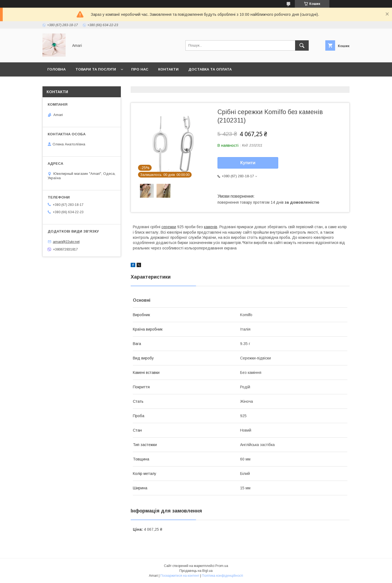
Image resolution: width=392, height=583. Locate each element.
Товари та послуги (96, 69)
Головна (56, 69)
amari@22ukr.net (66, 242)
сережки (169, 227)
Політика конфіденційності (222, 576)
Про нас (140, 69)
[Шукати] (302, 45)
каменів (211, 227)
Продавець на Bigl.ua (196, 571)
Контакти (168, 69)
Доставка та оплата (210, 69)
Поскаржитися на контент (180, 576)
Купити (248, 163)
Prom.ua (222, 566)
